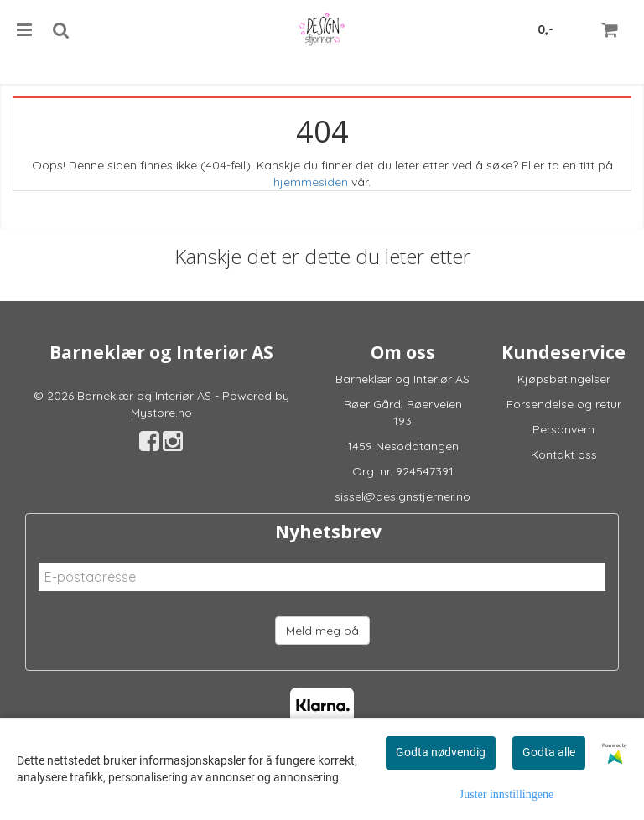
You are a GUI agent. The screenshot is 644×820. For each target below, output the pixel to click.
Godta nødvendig (441, 752)
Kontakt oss (564, 454)
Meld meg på (322, 631)
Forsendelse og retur (564, 404)
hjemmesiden (311, 182)
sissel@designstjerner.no (402, 496)
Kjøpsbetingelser (564, 379)
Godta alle (549, 752)
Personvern (563, 429)
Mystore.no (161, 413)
